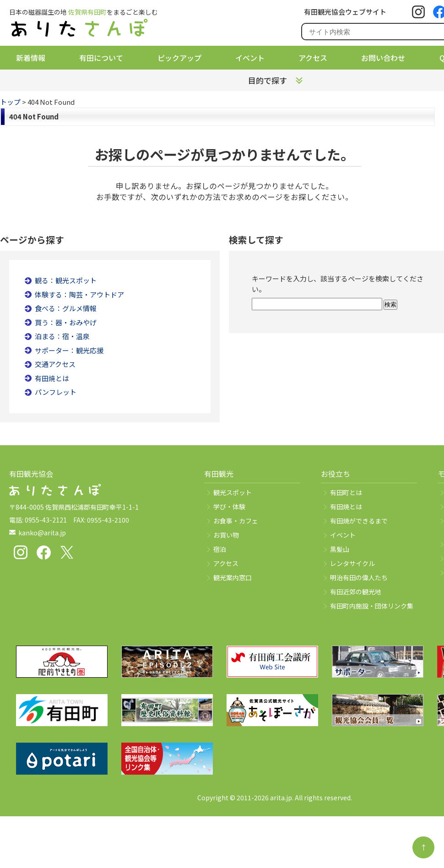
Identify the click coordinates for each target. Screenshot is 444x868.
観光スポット (233, 492)
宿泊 (220, 549)
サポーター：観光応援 (69, 350)
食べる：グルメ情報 (66, 308)
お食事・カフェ (236, 521)
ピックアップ (179, 58)
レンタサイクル (352, 563)
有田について (101, 58)
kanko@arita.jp (42, 533)
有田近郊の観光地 (356, 592)
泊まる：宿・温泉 (62, 336)
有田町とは (346, 492)
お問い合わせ (383, 58)
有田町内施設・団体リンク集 (372, 606)
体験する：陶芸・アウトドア (79, 294)
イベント (250, 58)
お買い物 (226, 535)
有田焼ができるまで (359, 521)
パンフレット (56, 392)
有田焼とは (52, 378)
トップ (10, 102)
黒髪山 (340, 549)
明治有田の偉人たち (359, 577)
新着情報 (31, 58)
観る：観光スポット (66, 280)
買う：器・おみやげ (66, 322)
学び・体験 (229, 507)
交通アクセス (55, 364)
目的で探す (268, 80)
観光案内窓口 (233, 577)
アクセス (313, 58)
